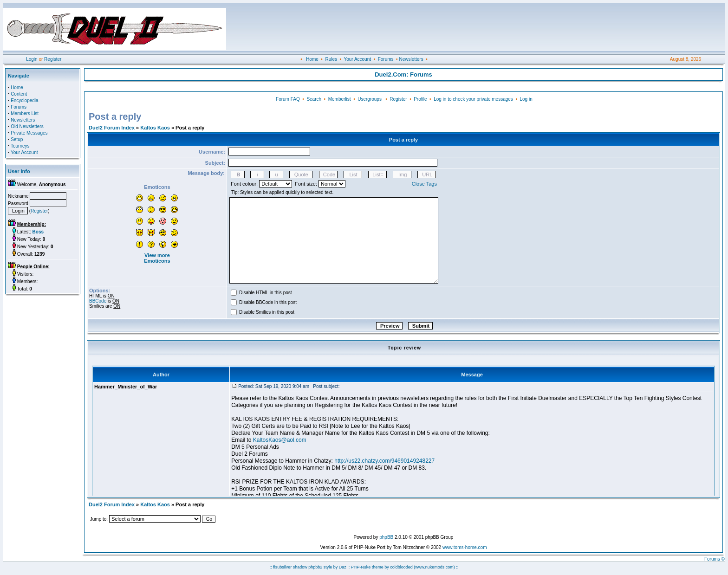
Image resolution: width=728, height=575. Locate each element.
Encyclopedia (24, 100)
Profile (420, 99)
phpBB (386, 537)
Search (314, 99)
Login (32, 59)
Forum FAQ (288, 99)
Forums (386, 59)
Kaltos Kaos (155, 128)
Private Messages (29, 133)
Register (53, 59)
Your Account (357, 59)
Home (312, 59)
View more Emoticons (157, 258)
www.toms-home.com (465, 547)
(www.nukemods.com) (434, 567)
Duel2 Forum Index (112, 128)
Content (19, 94)
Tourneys (20, 146)
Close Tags (424, 184)
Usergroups (370, 99)
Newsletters (411, 59)
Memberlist (340, 99)
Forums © (715, 559)
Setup (17, 139)
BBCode (98, 301)
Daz (343, 567)
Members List (25, 113)
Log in (526, 99)
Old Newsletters (27, 126)
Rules (331, 59)
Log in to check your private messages (473, 99)
